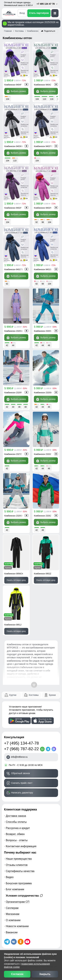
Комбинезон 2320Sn (14, 331)
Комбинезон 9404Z (43, 85)
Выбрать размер (16, 91)
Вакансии (12, 932)
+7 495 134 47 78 (47, 4)
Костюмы (34, 695)
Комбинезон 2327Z (13, 454)
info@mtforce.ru (19, 757)
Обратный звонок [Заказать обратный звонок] (21, 773)
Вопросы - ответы (17, 840)
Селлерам (12, 908)
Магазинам (13, 914)
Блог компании (15, 889)
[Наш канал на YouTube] (27, 942)
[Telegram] (49, 749)
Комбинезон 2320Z (43, 454)
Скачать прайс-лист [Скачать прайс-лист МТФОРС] (22, 783)
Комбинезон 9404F (13, 85)
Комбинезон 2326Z (43, 516)
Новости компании (17, 926)
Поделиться (50, 31)
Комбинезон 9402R (43, 208)
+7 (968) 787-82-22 (21, 749)
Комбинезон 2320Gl (13, 516)
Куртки (13, 695)
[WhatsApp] (43, 749)
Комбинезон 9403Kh (14, 146)
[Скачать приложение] (20, 721)
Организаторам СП (18, 902)
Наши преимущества (19, 859)
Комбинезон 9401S (43, 269)
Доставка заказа (16, 816)
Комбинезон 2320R (13, 393)
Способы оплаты (16, 822)
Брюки (52, 695)
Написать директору (22, 793)
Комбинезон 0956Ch (14, 574)
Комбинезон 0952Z (43, 574)
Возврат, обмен (15, 834)
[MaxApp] (54, 749)
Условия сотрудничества (24, 896)
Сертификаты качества (20, 871)
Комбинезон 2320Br (43, 393)
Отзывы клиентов (17, 865)
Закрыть (45, 974)
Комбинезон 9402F (13, 208)
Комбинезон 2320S (43, 331)
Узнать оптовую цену (16, 580)
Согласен (17, 974)
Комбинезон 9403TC (43, 146)
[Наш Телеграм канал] (7, 942)
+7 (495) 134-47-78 (21, 743)
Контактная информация (21, 846)
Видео (10, 877)
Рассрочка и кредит (18, 828)
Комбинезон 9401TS (14, 269)
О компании (13, 920)
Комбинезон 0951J (13, 625)
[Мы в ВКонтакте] (14, 942)
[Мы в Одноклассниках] (21, 942)
